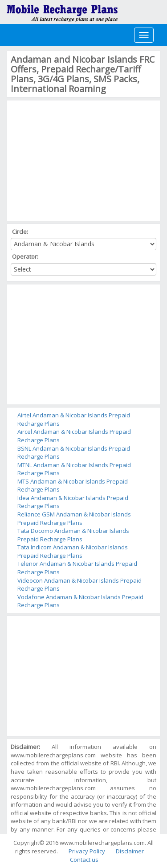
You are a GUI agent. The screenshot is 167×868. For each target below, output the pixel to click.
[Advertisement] (77, 160)
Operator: (26, 256)
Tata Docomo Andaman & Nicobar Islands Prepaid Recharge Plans (73, 535)
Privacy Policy (87, 851)
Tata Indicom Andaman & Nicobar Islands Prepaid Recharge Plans (73, 551)
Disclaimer (130, 851)
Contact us (84, 860)
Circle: (21, 232)
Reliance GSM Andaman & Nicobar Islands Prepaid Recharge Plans (74, 518)
